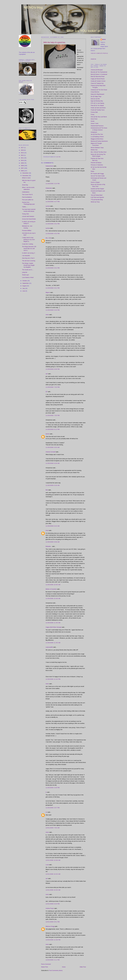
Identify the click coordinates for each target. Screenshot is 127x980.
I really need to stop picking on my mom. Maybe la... (29, 239)
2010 (22, 160)
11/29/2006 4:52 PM (53, 234)
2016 (22, 150)
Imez (47, 530)
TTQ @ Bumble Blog (97, 200)
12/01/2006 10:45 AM (53, 890)
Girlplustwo (49, 188)
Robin (92, 171)
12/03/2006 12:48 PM (53, 940)
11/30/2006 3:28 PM (53, 788)
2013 (22, 153)
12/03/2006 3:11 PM (53, 960)
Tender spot (25, 275)
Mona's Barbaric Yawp (97, 148)
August (25, 286)
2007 (22, 168)
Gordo (93, 121)
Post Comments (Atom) (56, 970)
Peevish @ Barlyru (96, 163)
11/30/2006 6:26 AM (53, 463)
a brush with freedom (28, 216)
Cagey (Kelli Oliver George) (54, 627)
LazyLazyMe (49, 647)
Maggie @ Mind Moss (97, 139)
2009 (22, 163)
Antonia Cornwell (51, 452)
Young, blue (25, 214)
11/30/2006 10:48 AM (53, 598)
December (26, 173)
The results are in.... (28, 270)
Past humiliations (27, 197)
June (24, 291)
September (26, 283)
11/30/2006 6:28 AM (53, 485)
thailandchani (49, 166)
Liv (46, 812)
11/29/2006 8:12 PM (53, 429)
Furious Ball (94, 112)
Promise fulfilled (27, 231)
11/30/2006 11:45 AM (53, 623)
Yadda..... (25, 207)
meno (47, 315)
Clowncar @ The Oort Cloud (99, 90)
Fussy (93, 114)
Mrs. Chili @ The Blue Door (99, 152)
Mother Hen (94, 150)
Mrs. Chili (48, 238)
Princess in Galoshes (97, 165)
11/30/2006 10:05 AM (53, 585)
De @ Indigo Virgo (96, 96)
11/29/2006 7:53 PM (53, 387)
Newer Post (44, 967)
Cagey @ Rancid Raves (98, 79)
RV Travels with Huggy (97, 174)
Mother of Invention (51, 589)
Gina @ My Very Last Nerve (99, 117)
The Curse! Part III (27, 195)
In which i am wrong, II (28, 253)
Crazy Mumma (95, 92)
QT (47, 392)
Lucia (47, 865)
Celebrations (26, 192)
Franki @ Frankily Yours (98, 110)
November (26, 176)
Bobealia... (49, 546)
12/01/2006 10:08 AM (53, 860)
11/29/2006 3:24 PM (53, 184)
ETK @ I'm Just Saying (97, 103)
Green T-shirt (95, 123)
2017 (22, 148)
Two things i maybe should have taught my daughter (28, 265)
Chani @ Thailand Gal (97, 83)
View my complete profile (99, 53)
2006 (22, 171)
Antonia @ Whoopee (97, 70)
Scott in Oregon (95, 182)
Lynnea (48, 206)
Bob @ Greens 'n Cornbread (99, 74)
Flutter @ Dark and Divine (98, 108)
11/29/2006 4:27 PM (53, 202)
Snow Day (25, 185)
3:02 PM (58, 157)
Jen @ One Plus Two (97, 134)
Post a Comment (46, 964)
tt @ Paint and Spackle (97, 197)
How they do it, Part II (28, 258)
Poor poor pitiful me (28, 200)
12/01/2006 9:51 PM (53, 922)
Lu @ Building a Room (97, 137)
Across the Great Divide (29, 219)
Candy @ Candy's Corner (98, 81)
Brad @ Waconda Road (98, 76)
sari (47, 374)
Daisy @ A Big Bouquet (97, 94)
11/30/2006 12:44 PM (53, 679)
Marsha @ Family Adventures (99, 141)
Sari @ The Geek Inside (98, 176)
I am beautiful (26, 256)
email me (93, 59)
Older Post (83, 967)
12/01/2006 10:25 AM (53, 874)
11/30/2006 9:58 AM (53, 542)
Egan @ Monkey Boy (97, 101)
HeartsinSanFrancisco (97, 126)
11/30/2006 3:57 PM (53, 808)
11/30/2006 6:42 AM (53, 526)
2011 (22, 158)
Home (64, 967)
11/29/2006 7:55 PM (53, 415)
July (24, 288)
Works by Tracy (95, 202)
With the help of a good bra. (55, 42)
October (25, 281)
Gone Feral (94, 119)
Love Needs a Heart (28, 277)
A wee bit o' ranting (27, 244)
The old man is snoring (29, 261)
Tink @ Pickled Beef (97, 195)
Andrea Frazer (50, 908)
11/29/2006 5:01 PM (53, 268)
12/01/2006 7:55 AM (53, 828)
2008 (22, 166)
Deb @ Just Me (95, 99)
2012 (22, 155)
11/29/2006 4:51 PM (53, 224)
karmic (48, 434)
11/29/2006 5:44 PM (53, 310)
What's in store (26, 178)
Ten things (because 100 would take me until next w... (29, 248)
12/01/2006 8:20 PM (53, 904)
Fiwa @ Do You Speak (97, 105)
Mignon (48, 292)
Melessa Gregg (50, 926)
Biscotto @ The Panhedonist (99, 72)
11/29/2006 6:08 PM (53, 369)
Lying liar (25, 272)
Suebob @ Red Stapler (97, 189)
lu (46, 792)
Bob (47, 490)
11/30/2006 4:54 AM (53, 447)
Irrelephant (94, 132)
